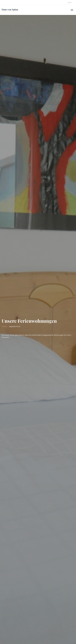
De (70, 2)
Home (4, 326)
